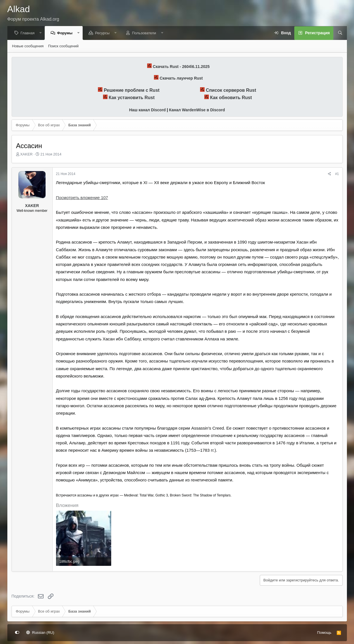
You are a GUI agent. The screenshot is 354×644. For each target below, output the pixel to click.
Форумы (66, 33)
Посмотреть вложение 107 (82, 198)
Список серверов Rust (231, 90)
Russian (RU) (40, 633)
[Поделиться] (330, 174)
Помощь (324, 633)
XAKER (26, 154)
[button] (42, 33)
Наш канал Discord (147, 110)
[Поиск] (338, 33)
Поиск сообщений (63, 46)
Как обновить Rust (231, 98)
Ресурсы (104, 33)
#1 (337, 174)
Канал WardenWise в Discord (197, 110)
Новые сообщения (28, 46)
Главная (29, 33)
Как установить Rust (132, 98)
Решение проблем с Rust (132, 90)
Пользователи (146, 33)
